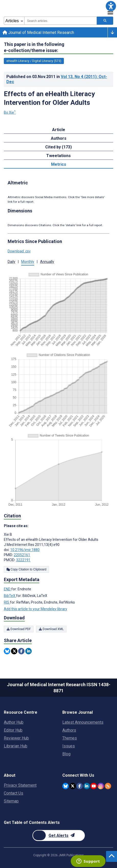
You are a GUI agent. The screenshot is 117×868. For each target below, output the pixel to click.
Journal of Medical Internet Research (38, 33)
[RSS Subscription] (108, 786)
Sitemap (11, 801)
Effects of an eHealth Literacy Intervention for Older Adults (49, 98)
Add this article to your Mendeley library (36, 609)
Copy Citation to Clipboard (26, 569)
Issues (69, 746)
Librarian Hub (16, 746)
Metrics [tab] (59, 164)
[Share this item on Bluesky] (7, 651)
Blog (66, 754)
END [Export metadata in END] (8, 589)
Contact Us (14, 793)
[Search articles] (105, 21)
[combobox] (61, 21)
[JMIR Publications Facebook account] (80, 786)
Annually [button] (47, 262)
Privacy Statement (20, 785)
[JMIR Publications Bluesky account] (66, 786)
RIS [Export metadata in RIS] (7, 602)
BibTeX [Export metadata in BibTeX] (10, 596)
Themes (70, 738)
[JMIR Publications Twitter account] (73, 786)
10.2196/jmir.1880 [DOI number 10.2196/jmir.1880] (25, 550)
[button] (111, 6)
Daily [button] (11, 262)
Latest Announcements (83, 722)
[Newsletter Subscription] (59, 835)
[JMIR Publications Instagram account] (101, 786)
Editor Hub (13, 730)
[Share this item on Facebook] (21, 651)
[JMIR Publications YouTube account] (94, 786)
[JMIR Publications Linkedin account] (87, 786)
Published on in (57, 79)
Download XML (51, 629)
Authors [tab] (59, 138)
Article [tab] (59, 130)
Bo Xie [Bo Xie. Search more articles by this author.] (10, 112)
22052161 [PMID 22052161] (22, 555)
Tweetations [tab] (58, 156)
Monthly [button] (28, 262)
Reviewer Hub (16, 738)
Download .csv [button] (19, 251)
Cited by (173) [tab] (58, 147)
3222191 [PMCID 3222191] (23, 560)
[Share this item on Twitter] (14, 651)
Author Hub (14, 722)
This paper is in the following (34, 48)
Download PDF (19, 629)
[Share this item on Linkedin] (28, 651)
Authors (69, 730)
